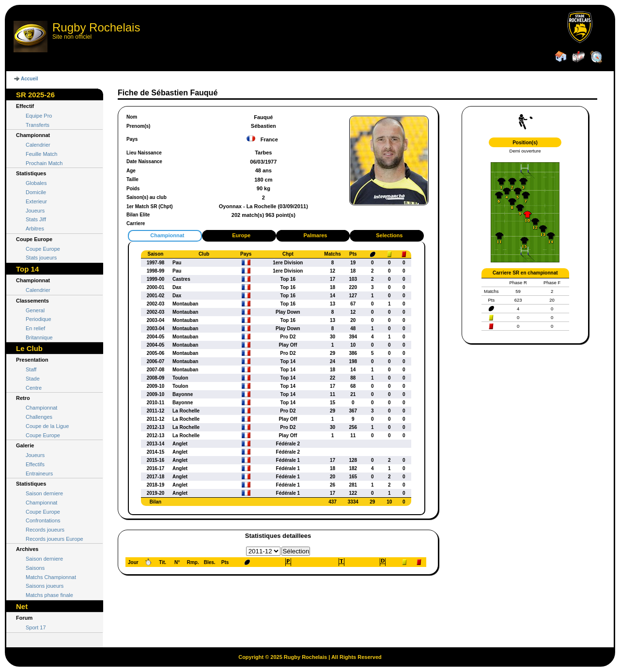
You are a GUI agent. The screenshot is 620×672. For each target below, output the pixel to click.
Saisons (35, 568)
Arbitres (35, 229)
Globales (36, 183)
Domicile (36, 192)
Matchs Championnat (51, 577)
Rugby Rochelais (96, 27)
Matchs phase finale (49, 595)
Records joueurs (45, 530)
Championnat (41, 408)
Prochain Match (44, 163)
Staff (31, 369)
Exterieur (36, 201)
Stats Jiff (36, 219)
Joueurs (35, 211)
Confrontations (43, 520)
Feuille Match (41, 154)
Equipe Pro (39, 116)
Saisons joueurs (45, 586)
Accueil (30, 79)
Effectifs (35, 464)
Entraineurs (39, 473)
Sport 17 (36, 627)
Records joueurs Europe (54, 539)
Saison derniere (44, 493)
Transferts (38, 125)
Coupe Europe (43, 249)
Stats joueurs (41, 258)
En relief (35, 328)
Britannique (39, 337)
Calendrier (38, 145)
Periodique (39, 319)
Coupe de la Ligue (47, 426)
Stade (33, 379)
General (35, 310)
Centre (34, 388)
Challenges (39, 417)
